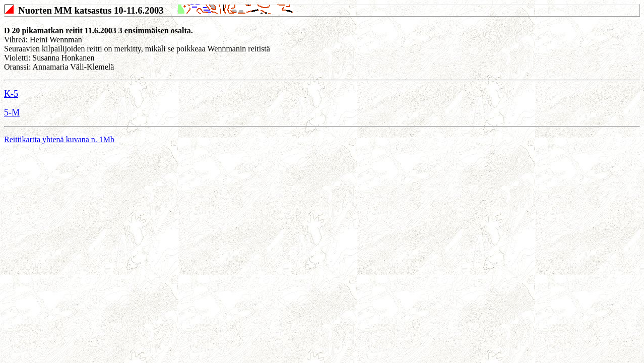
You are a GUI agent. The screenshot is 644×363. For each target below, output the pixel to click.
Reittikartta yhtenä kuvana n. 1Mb (59, 139)
